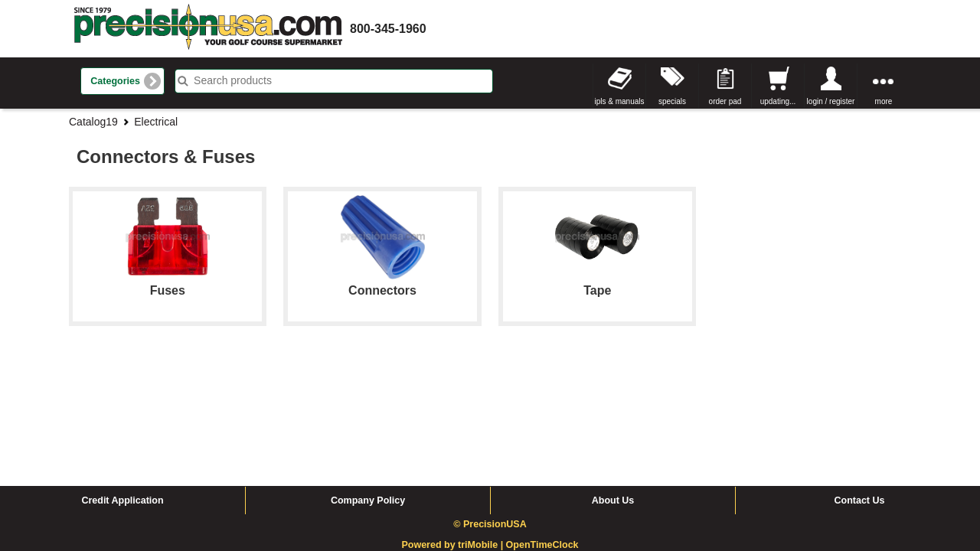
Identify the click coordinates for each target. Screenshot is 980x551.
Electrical (156, 122)
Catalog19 (93, 122)
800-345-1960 (388, 29)
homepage (208, 29)
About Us (613, 385)
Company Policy (368, 385)
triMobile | (482, 429)
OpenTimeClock (542, 429)
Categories (115, 81)
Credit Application (122, 385)
